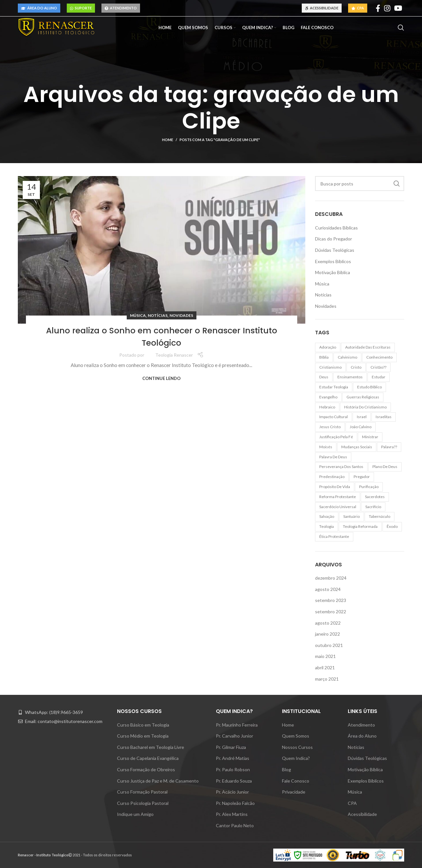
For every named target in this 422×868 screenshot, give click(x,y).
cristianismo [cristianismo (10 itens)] (330, 367)
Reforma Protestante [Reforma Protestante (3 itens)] (338, 497)
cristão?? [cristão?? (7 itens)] (378, 367)
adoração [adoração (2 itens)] (328, 347)
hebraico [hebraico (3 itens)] (327, 407)
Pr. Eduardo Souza (234, 781)
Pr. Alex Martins (232, 814)
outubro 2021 (329, 645)
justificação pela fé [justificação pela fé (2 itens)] (336, 437)
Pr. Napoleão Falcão (235, 803)
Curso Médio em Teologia (143, 736)
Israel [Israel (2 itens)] (362, 417)
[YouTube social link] (398, 8)
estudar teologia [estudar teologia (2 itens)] (334, 387)
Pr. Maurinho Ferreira (237, 725)
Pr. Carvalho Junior (234, 736)
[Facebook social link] (378, 8)
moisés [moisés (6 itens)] (326, 447)
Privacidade (294, 792)
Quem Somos (296, 736)
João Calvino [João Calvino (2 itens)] (361, 427)
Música (138, 315)
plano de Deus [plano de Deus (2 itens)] (385, 467)
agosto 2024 (328, 589)
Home (168, 140)
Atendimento (121, 8)
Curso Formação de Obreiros (146, 769)
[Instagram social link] (387, 8)
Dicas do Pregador (334, 239)
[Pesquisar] (401, 31)
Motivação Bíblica (333, 272)
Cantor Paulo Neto (235, 825)
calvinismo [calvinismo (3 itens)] (347, 357)
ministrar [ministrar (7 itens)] (370, 437)
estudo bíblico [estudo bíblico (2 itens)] (369, 387)
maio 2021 (325, 656)
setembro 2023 (331, 600)
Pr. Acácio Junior (232, 792)
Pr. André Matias (233, 758)
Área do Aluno (39, 8)
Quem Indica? (296, 758)
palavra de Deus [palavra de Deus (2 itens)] (333, 457)
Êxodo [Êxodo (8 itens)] (392, 526)
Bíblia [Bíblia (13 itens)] (324, 357)
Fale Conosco (296, 781)
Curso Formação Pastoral (142, 792)
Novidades (181, 315)
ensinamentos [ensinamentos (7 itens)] (350, 377)
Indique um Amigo (135, 814)
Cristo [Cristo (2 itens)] (356, 367)
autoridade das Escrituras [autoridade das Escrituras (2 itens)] (368, 347)
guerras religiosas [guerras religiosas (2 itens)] (363, 397)
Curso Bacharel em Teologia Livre (151, 747)
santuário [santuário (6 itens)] (352, 516)
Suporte (81, 8)
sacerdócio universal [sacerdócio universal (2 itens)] (338, 507)
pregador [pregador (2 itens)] (362, 477)
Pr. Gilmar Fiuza (231, 747)
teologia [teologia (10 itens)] (327, 526)
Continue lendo (161, 378)
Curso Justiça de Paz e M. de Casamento (158, 781)
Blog (287, 769)
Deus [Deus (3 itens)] (324, 377)
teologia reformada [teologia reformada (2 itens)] (360, 526)
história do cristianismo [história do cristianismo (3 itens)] (365, 407)
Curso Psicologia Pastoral (143, 803)
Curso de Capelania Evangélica (148, 758)
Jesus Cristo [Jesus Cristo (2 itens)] (330, 427)
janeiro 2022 (328, 634)
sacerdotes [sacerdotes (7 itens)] (375, 497)
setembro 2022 (331, 612)
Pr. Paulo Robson (233, 769)
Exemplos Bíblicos (333, 261)
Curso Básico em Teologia (143, 725)
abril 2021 (325, 668)
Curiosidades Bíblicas (336, 228)
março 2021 (327, 679)
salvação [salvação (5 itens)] (327, 516)
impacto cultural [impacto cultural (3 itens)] (334, 417)
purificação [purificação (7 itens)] (369, 487)
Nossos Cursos (297, 747)
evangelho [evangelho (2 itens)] (328, 397)
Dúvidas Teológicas (335, 250)
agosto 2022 (328, 623)
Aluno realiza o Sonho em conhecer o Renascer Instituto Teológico (161, 336)
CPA (358, 8)
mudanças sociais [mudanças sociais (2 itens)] (357, 447)
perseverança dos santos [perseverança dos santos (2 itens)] (341, 467)
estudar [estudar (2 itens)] (379, 377)
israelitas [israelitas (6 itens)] (384, 417)
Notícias (158, 315)
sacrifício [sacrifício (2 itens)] (373, 507)
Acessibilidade (322, 8)
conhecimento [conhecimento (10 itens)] (379, 357)
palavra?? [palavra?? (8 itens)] (389, 447)
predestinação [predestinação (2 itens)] (332, 477)
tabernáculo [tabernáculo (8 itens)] (380, 516)
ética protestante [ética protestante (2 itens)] (334, 536)
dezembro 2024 (331, 578)
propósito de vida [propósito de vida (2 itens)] (335, 487)
